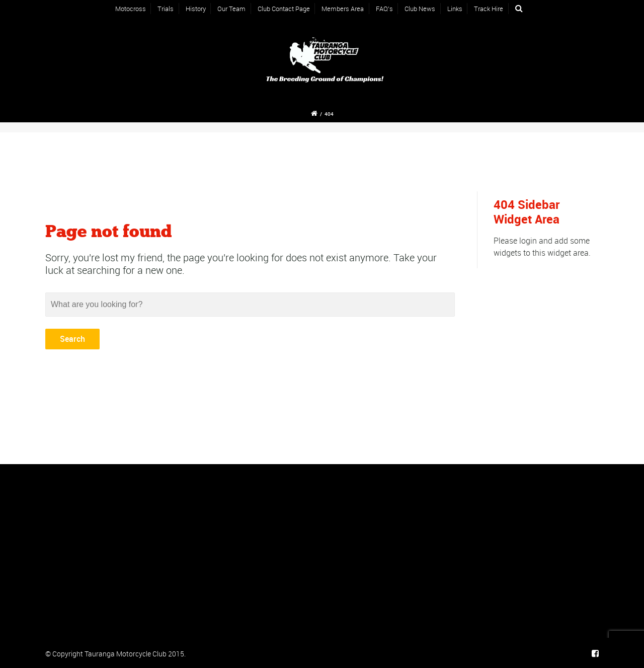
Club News (420, 9)
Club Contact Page (284, 9)
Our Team (231, 9)
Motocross (131, 9)
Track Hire (489, 9)
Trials (166, 9)
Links (455, 9)
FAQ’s (384, 9)
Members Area (343, 9)
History (196, 9)
